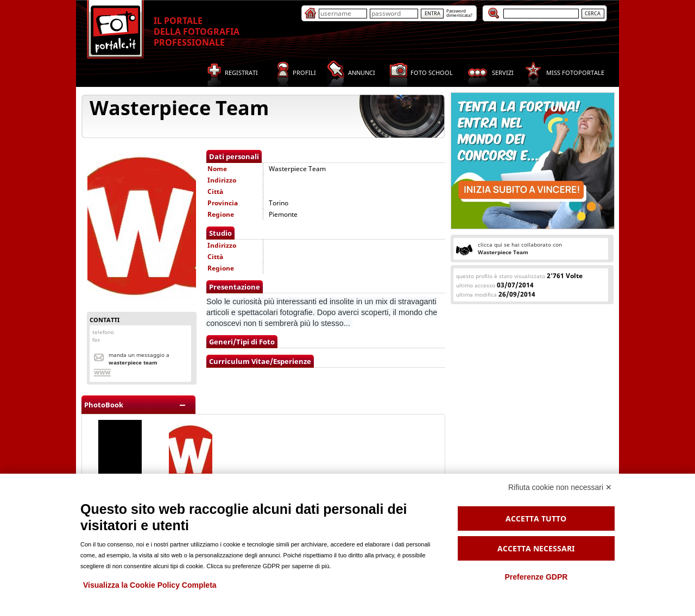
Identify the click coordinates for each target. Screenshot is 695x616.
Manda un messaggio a (139, 359)
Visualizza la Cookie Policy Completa (150, 585)
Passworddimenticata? (459, 13)
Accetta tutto (536, 518)
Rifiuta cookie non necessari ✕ (560, 487)
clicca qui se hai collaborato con (520, 248)
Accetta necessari (536, 548)
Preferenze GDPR (536, 577)
